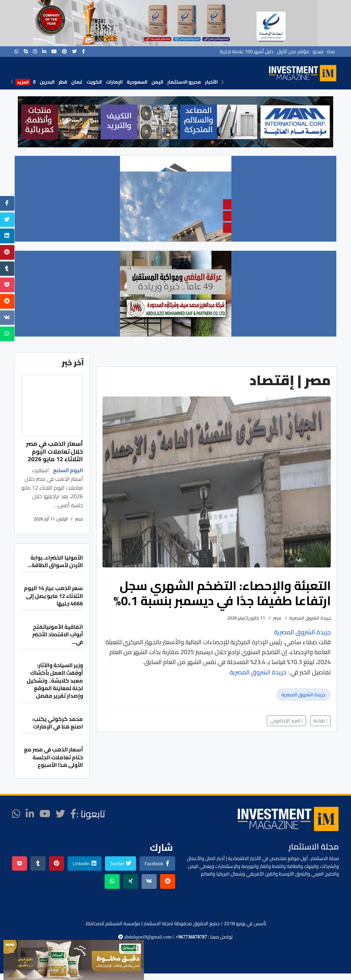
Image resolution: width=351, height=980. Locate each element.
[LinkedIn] (44, 51)
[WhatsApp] (16, 51)
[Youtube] (54, 51)
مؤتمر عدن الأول (293, 51)
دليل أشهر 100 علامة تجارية (247, 51)
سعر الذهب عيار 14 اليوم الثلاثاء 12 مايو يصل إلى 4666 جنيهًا (53, 596)
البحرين (47, 82)
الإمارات (114, 82)
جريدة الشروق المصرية (303, 695)
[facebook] (83, 51)
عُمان (77, 82)
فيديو (318, 51)
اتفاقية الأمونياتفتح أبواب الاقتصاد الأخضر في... (58, 634)
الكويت (94, 82)
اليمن (157, 82)
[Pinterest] (64, 51)
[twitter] (74, 51)
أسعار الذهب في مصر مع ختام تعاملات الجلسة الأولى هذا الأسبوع (53, 757)
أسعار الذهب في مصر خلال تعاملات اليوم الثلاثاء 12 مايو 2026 (55, 451)
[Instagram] (35, 51)
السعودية (137, 82)
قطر (63, 82)
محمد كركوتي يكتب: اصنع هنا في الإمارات (58, 723)
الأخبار (211, 82)
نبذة (331, 51)
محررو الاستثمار (184, 82)
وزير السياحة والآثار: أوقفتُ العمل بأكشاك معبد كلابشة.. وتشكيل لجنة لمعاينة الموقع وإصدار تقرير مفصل (55, 681)
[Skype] (26, 51)
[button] (27, 122)
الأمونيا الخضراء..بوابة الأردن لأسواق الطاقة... (55, 561)
